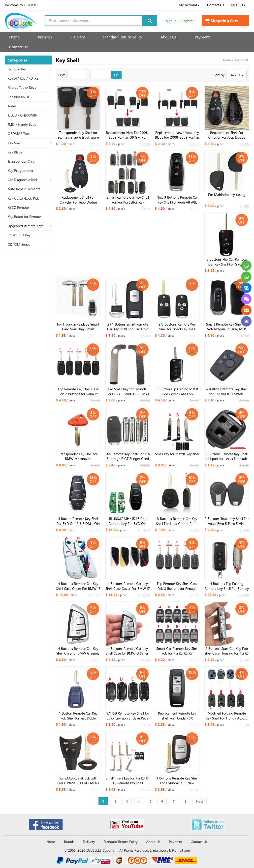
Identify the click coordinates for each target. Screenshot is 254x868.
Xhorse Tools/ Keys (22, 88)
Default (236, 75)
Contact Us (216, 5)
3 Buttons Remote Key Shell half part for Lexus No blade (227, 456)
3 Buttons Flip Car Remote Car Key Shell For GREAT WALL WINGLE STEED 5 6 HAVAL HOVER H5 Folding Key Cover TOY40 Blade (227, 262)
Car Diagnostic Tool (22, 180)
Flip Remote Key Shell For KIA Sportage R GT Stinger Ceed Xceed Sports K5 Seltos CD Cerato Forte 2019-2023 (128, 456)
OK (116, 75)
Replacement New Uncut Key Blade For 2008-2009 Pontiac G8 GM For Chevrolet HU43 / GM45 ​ (177, 135)
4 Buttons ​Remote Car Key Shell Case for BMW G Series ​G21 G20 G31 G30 (128, 651)
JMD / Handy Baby (22, 124)
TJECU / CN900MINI (23, 115)
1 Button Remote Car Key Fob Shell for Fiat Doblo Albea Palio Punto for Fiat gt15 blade (78, 716)
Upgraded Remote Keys (26, 226)
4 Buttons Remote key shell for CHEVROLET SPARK (227, 391)
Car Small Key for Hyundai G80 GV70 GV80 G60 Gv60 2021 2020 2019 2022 (128, 391)
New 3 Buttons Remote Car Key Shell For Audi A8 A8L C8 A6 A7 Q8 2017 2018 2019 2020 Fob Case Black (177, 200)
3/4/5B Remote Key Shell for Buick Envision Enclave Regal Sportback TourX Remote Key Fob (128, 716)
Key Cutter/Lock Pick (23, 198)
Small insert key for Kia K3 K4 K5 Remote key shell (128, 781)
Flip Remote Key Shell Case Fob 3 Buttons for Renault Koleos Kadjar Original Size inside (177, 586)
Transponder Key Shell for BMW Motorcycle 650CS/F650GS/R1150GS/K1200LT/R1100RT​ (78, 456)
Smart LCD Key (19, 235)
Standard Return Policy (123, 37)
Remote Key (17, 69)
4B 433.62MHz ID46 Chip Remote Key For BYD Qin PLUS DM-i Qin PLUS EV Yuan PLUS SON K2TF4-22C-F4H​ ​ (128, 521)
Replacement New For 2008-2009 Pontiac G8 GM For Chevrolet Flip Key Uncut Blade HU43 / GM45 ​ (128, 135)
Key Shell (14, 143)
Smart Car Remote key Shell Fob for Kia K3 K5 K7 (177, 651)
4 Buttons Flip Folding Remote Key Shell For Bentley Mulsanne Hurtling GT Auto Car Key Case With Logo (227, 586)
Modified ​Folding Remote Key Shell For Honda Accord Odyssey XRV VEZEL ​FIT (227, 716)
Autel (12, 106)
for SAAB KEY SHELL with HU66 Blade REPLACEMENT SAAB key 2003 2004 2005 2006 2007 (78, 781)
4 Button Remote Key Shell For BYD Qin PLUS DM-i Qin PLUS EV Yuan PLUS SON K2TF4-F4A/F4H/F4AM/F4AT (78, 521)
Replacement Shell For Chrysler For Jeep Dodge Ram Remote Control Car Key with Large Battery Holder (227, 135)
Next (200, 801)
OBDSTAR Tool (19, 134)
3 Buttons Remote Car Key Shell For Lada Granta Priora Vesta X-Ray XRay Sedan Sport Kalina (177, 521)
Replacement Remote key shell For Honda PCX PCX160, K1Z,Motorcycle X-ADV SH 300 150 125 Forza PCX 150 (177, 716)
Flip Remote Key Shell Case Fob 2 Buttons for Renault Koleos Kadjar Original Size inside (78, 391)
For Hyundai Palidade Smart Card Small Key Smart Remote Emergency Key (78, 327)
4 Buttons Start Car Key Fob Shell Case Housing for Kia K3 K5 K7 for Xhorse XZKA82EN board (227, 651)
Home (14, 37)
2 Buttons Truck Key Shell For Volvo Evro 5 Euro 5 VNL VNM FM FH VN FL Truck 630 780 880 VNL (227, 521)
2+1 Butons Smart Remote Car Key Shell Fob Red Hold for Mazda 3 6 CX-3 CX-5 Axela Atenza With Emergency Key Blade (128, 327)
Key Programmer (20, 171)
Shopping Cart (221, 20)
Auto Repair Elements (24, 189)
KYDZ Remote (18, 208)
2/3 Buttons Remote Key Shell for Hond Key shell (177, 327)
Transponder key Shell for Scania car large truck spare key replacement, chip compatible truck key (78, 135)
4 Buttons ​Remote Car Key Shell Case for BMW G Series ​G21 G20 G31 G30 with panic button (78, 651)
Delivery (78, 37)
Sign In (171, 21)
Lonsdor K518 (18, 97)
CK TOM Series (19, 244)
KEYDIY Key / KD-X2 (23, 78)
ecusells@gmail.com (175, 850)
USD (238, 5)
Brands (45, 37)
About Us (168, 37)
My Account (189, 5)
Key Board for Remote (24, 217)
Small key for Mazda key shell (177, 454)
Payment (202, 37)
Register (188, 21)
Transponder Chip (21, 161)
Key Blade (15, 152)
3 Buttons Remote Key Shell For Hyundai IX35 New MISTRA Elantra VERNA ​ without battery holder (177, 781)
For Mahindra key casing (227, 195)
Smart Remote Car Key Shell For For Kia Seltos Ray (128, 200)
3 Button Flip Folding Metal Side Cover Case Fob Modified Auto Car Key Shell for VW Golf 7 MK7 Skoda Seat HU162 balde (177, 391)
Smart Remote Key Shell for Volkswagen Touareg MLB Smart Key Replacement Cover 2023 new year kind (227, 327)
